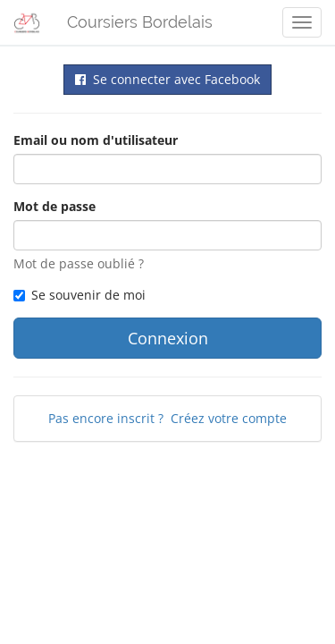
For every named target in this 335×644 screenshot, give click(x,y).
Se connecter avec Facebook (167, 79)
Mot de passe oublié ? (79, 263)
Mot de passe (54, 206)
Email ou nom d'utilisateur (96, 140)
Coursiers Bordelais (140, 22)
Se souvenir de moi (80, 295)
